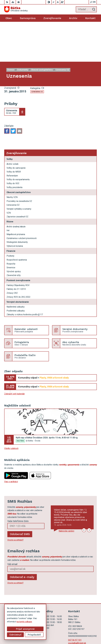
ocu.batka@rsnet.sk (77, 603)
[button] (84, 490)
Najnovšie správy (66, 491)
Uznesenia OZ (37, 52)
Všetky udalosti (11, 408)
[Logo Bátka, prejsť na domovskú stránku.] (16, 9)
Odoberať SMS (20, 494)
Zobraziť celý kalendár (14, 354)
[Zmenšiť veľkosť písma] (54, 2)
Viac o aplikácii (11, 442)
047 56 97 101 (75, 600)
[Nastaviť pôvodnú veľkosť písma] (58, 2)
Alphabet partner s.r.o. (87, 630)
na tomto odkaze (8, 622)
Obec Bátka (92, 634)
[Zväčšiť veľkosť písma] (62, 2)
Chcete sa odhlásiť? (15, 500)
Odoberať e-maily (22, 537)
